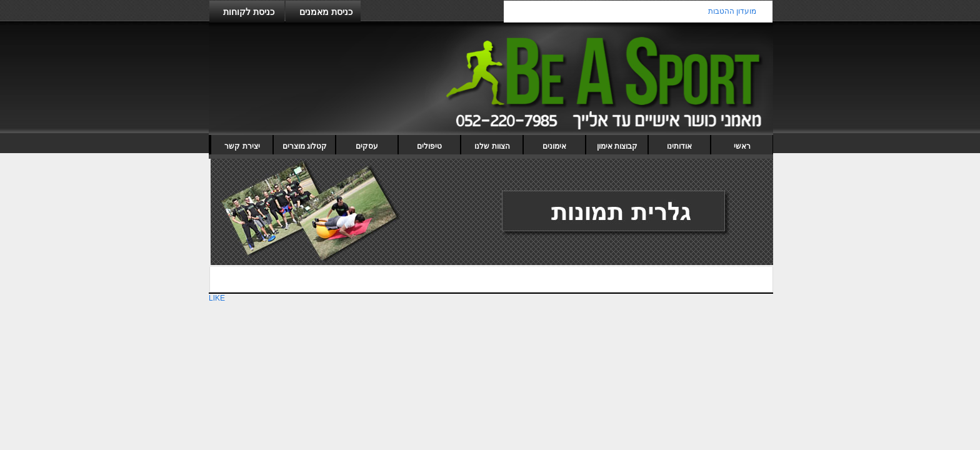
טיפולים (429, 146)
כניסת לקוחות (249, 12)
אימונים (554, 146)
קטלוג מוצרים (305, 146)
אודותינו (679, 146)
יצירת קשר (242, 146)
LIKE (217, 298)
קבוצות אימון (617, 146)
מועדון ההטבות (732, 11)
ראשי (742, 146)
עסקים (367, 146)
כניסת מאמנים (326, 12)
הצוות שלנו (492, 146)
